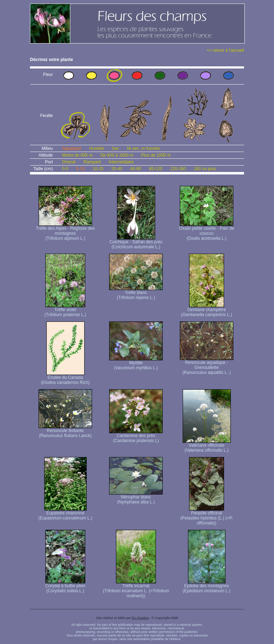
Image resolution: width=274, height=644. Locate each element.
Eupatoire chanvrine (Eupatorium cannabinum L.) (65, 514)
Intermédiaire (121, 162)
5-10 (80, 169)
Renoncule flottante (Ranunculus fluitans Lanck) (65, 431)
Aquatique (72, 148)
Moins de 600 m (77, 155)
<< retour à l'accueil (225, 50)
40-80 (136, 169)
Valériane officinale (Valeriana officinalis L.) (207, 446)
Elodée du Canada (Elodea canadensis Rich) (65, 378)
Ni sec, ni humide (143, 148)
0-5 (65, 169)
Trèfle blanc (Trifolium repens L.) (136, 293)
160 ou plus (205, 169)
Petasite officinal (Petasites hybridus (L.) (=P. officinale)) (207, 516)
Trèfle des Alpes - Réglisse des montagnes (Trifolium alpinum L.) (65, 231)
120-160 (178, 169)
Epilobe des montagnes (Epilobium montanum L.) (207, 586)
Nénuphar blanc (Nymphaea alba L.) (136, 498)
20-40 (117, 169)
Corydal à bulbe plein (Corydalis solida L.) (65, 586)
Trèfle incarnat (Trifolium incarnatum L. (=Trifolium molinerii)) (136, 589)
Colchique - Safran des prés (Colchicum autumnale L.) (136, 242)
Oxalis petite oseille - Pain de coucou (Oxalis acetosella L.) (207, 231)
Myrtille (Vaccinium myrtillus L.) (136, 363)
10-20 (98, 169)
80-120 (155, 169)
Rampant (92, 162)
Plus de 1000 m (156, 155)
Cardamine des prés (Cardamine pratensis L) (136, 436)
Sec (115, 148)
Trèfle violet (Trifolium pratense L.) (65, 310)
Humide (97, 148)
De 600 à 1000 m (117, 155)
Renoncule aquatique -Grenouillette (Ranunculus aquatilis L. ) (207, 366)
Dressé (69, 162)
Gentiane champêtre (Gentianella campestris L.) (206, 310)
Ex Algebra (140, 618)
